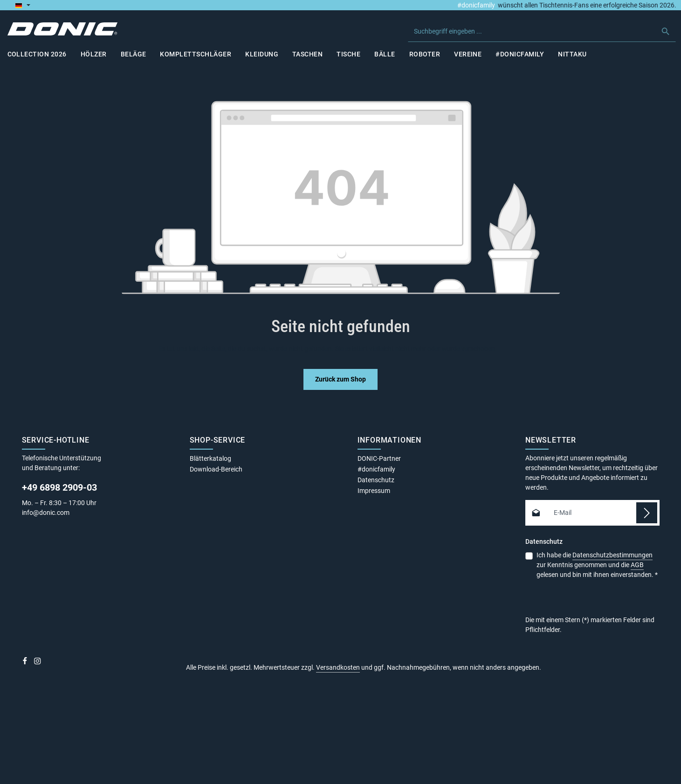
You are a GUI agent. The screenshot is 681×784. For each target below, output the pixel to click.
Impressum (374, 491)
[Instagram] (38, 663)
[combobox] (532, 31)
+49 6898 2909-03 (59, 487)
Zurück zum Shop (340, 379)
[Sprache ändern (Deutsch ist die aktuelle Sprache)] (23, 5)
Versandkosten (338, 667)
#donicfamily (476, 5)
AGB (637, 565)
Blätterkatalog (210, 458)
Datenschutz (376, 480)
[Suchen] (666, 31)
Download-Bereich (216, 469)
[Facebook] (26, 663)
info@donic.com (46, 513)
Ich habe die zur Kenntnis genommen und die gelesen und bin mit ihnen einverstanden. (597, 564)
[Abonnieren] (647, 513)
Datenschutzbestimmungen (612, 555)
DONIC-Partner (379, 458)
